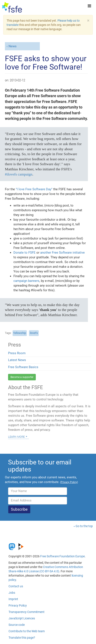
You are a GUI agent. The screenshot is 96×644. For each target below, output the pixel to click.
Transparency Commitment (27, 612)
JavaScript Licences (22, 618)
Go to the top (84, 526)
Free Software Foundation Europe (62, 556)
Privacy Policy (18, 605)
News (13, 46)
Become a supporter (22, 377)
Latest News (17, 360)
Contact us (16, 586)
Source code (17, 625)
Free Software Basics (23, 367)
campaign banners (26, 281)
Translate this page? (22, 638)
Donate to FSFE (24, 253)
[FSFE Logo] (12, 7)
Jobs (12, 593)
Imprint (13, 599)
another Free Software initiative (62, 253)
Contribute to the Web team (27, 631)
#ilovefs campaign (19, 174)
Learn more (16, 436)
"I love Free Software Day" (34, 189)
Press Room (17, 353)
